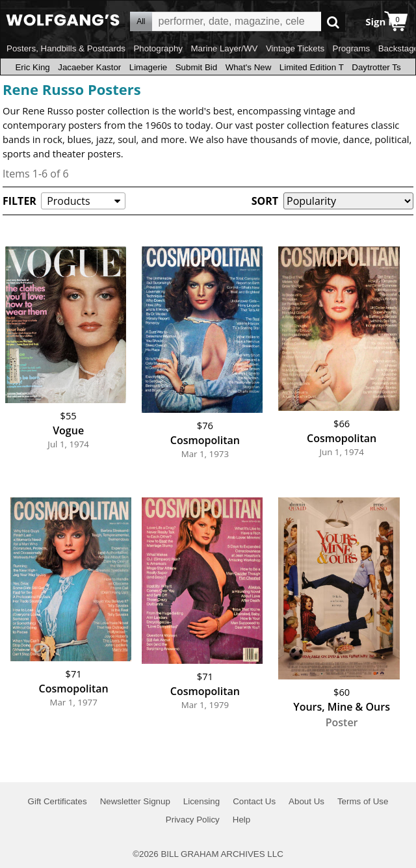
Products (68, 201)
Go (333, 22)
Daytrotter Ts (376, 67)
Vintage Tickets (295, 48)
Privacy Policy (193, 820)
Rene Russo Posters (72, 89)
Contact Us (254, 801)
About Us (306, 801)
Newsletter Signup (135, 801)
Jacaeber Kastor (89, 67)
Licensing (201, 801)
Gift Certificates (58, 801)
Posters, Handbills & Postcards (66, 48)
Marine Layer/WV (224, 48)
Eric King (32, 67)
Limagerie (149, 67)
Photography (158, 48)
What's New (249, 67)
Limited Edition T (312, 67)
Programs (352, 48)
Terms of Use (363, 801)
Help (241, 820)
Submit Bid (196, 67)
